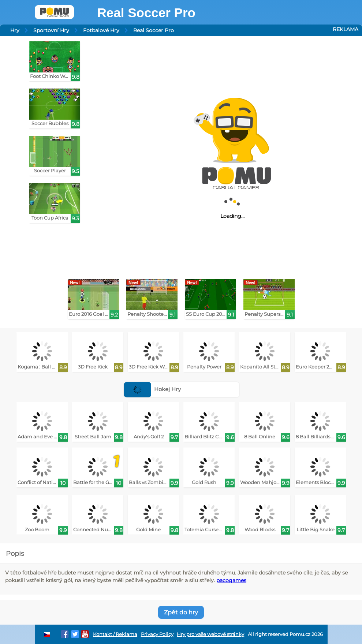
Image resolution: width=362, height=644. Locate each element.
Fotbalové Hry (101, 30)
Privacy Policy (157, 634)
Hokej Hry (152, 389)
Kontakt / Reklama (115, 634)
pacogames (231, 580)
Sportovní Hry (51, 30)
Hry (15, 30)
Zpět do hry (181, 612)
